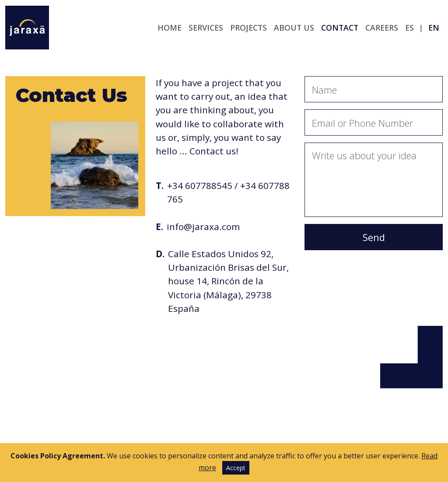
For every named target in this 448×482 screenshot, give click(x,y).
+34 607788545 (200, 185)
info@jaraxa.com (203, 227)
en (434, 28)
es (409, 28)
